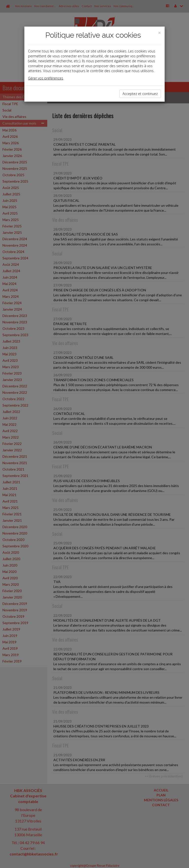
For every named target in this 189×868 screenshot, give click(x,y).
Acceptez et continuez (140, 94)
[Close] (159, 33)
